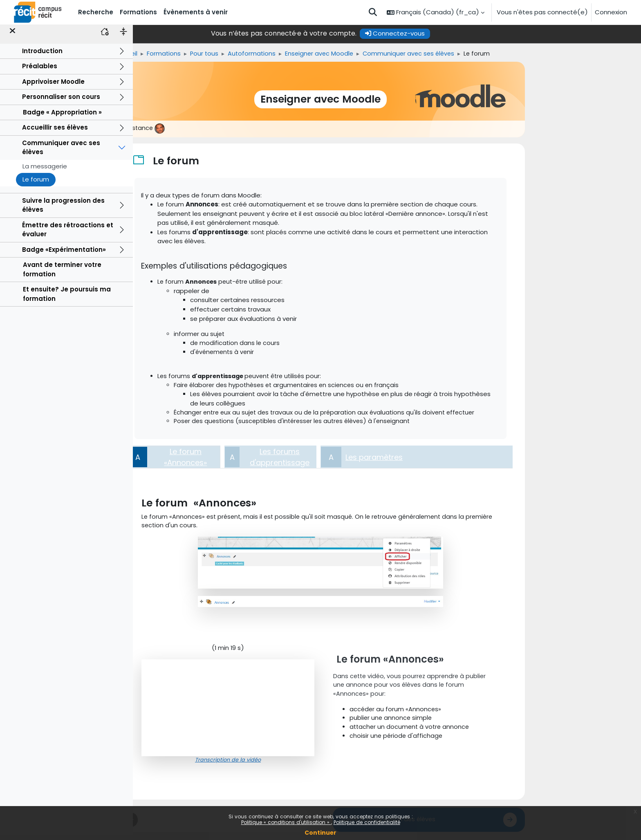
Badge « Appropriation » (62, 118)
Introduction (42, 56)
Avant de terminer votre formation (62, 275)
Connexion (611, 12)
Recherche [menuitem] (96, 12)
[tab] (241, 460)
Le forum (36, 185)
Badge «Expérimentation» (64, 255)
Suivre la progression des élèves (63, 211)
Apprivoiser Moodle (53, 87)
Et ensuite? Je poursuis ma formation (67, 300)
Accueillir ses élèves (55, 133)
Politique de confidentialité (367, 822)
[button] (373, 12)
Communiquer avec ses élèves (61, 153)
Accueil (194, 54)
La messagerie (45, 171)
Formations (231, 54)
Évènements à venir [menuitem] (196, 12)
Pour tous (273, 54)
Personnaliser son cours (61, 102)
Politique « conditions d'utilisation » (286, 822)
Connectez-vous (462, 33)
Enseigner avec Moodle (391, 54)
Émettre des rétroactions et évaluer (68, 235)
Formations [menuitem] (138, 12)
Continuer (320, 833)
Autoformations (322, 54)
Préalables (40, 72)
